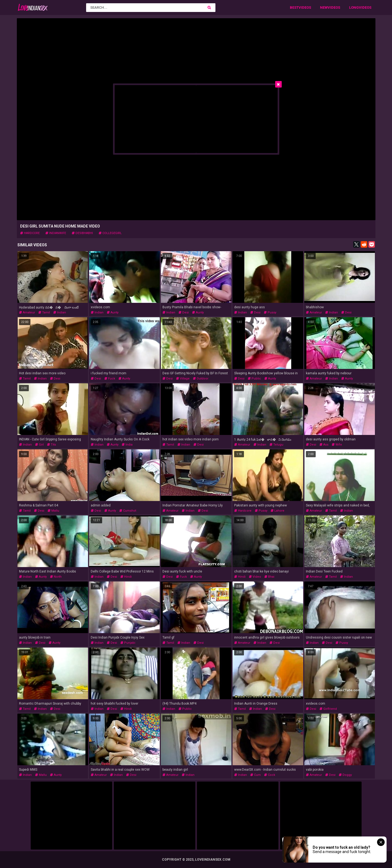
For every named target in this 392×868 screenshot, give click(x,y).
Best (294, 7)
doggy (345, 775)
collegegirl (110, 233)
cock (270, 775)
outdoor (201, 379)
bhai (269, 577)
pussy (270, 312)
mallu (53, 511)
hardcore (30, 233)
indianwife (56, 233)
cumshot (128, 511)
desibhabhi (82, 233)
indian (60, 312)
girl (39, 445)
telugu (276, 445)
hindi (126, 577)
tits (51, 445)
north (56, 577)
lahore (277, 511)
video (255, 577)
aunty (113, 312)
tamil (44, 312)
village (183, 379)
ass (324, 445)
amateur (27, 312)
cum (255, 775)
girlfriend (328, 709)
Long (354, 7)
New (324, 7)
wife (337, 445)
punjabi (128, 643)
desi (184, 312)
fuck (110, 379)
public (254, 379)
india (127, 445)
